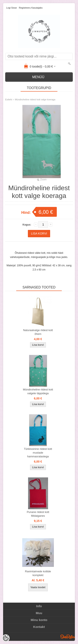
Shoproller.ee (68, 637)
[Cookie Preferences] (6, 638)
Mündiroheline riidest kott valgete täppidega (38, 391)
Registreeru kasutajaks (31, 8)
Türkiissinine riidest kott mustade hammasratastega (38, 453)
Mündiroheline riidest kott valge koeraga (35, 99)
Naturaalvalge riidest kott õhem (38, 332)
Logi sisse (12, 8)
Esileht (9, 99)
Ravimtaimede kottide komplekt (38, 573)
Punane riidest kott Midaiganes (38, 514)
